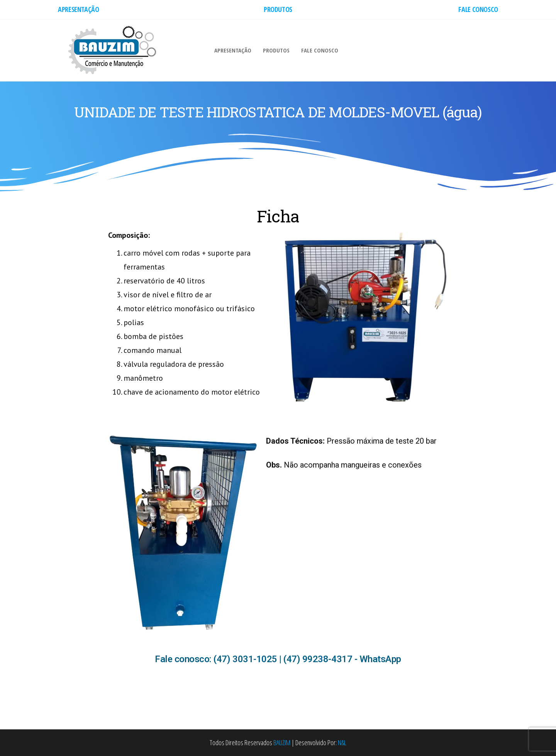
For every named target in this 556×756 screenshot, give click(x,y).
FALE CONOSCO (478, 9)
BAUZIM (282, 742)
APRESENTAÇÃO (79, 9)
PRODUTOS (278, 9)
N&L (342, 742)
